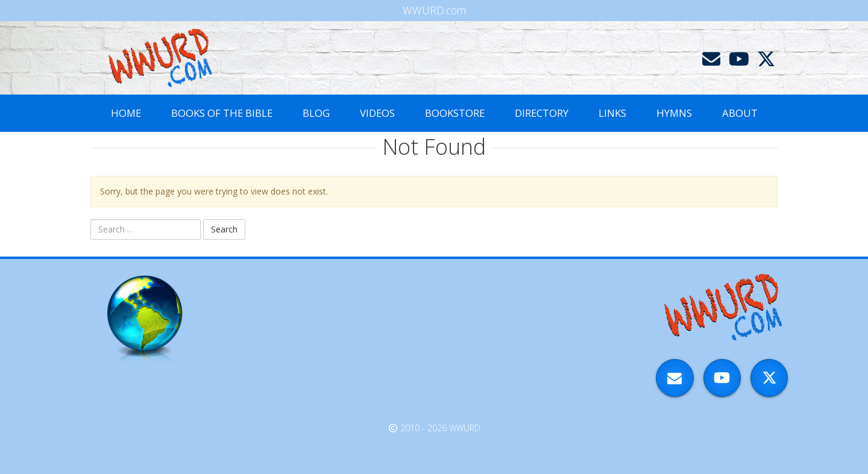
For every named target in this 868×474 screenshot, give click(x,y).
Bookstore (455, 113)
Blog (316, 113)
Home (126, 113)
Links (612, 113)
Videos (377, 113)
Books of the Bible (222, 113)
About (740, 113)
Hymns (674, 113)
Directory (542, 113)
